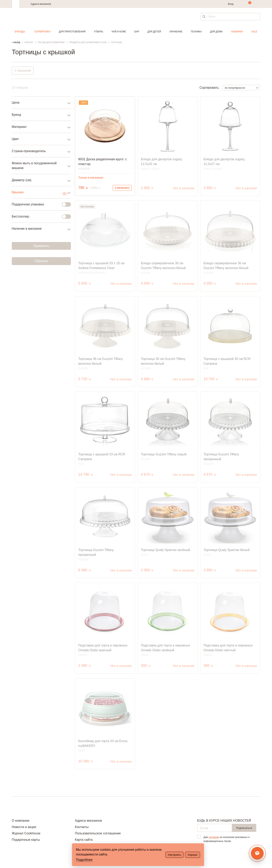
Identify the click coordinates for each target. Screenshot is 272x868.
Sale (254, 32)
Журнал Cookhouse (26, 833)
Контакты (82, 827)
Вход (231, 4)
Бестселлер (39, 217)
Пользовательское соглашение (98, 833)
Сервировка (42, 32)
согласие (214, 837)
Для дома (216, 32)
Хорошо (192, 855)
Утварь (99, 32)
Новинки (237, 32)
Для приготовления (72, 32)
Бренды (20, 32)
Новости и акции (24, 827)
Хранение (176, 32)
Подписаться (244, 828)
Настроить (174, 855)
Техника (196, 32)
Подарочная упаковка (39, 204)
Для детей (154, 32)
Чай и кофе (119, 32)
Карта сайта (84, 840)
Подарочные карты (26, 840)
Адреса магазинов (41, 4)
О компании (21, 821)
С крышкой (23, 70)
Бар (137, 32)
